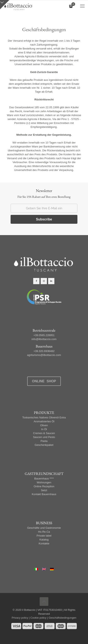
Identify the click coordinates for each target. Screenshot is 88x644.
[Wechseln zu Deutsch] (52, 569)
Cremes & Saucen (44, 433)
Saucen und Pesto (44, 437)
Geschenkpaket (44, 445)
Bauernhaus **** (44, 479)
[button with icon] (36, 281)
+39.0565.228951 (44, 335)
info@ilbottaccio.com (44, 339)
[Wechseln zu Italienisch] (36, 569)
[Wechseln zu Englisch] (44, 569)
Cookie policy (38, 618)
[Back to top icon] (44, 602)
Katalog (44, 540)
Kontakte (44, 543)
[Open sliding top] (5, 5)
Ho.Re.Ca (44, 532)
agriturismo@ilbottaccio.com (44, 355)
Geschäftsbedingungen (62, 618)
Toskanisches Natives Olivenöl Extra (44, 417)
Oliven (44, 425)
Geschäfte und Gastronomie (44, 528)
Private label (44, 536)
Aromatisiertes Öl (44, 421)
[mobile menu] (82, 6)
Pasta (44, 441)
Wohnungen (44, 482)
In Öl (44, 429)
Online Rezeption (44, 486)
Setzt (44, 490)
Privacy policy (20, 618)
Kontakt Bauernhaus (44, 494)
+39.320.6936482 (44, 351)
